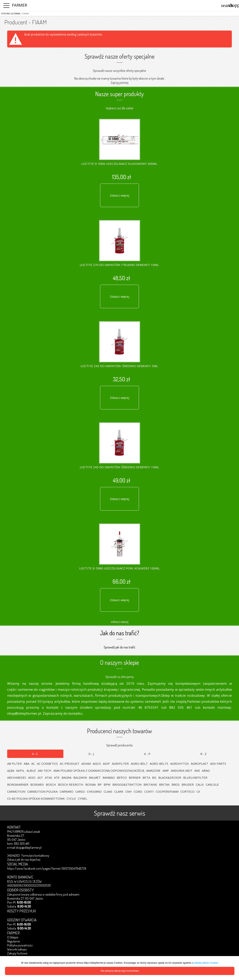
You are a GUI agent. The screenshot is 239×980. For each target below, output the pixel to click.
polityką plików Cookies (206, 963)
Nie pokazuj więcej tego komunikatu (120, 971)
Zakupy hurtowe (17, 953)
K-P (148, 754)
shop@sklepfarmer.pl (29, 848)
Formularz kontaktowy (35, 856)
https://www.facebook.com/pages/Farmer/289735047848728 (47, 868)
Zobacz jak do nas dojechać (24, 859)
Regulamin (14, 941)
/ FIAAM (24, 13)
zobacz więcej (120, 622)
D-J (91, 754)
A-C (35, 754)
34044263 (13, 856)
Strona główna (11, 13)
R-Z (204, 754)
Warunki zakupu (17, 949)
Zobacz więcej (119, 195)
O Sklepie (13, 937)
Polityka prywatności (20, 945)
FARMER (20, 5)
